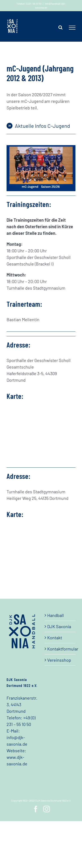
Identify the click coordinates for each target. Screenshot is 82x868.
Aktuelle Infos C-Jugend (42, 126)
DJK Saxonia (59, 626)
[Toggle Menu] (72, 28)
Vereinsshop (59, 660)
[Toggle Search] (60, 27)
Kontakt (55, 638)
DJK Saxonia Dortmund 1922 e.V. (53, 800)
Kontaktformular (60, 649)
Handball (56, 615)
